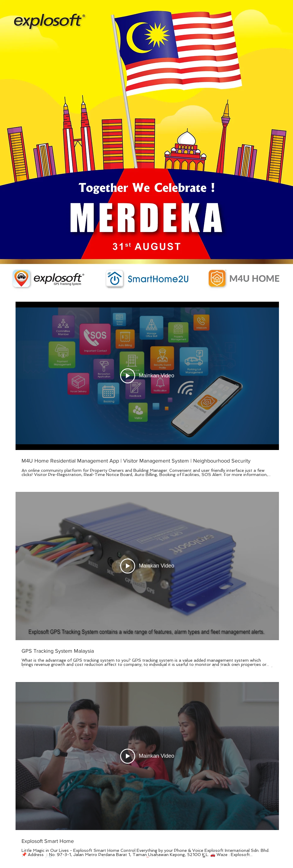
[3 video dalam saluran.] (147, 579)
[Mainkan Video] (147, 376)
